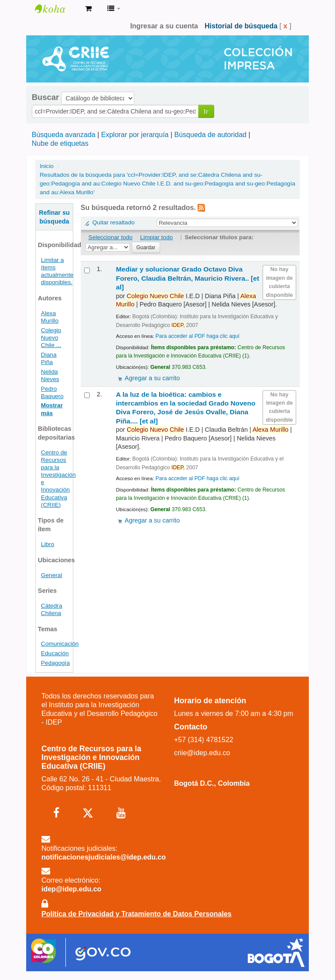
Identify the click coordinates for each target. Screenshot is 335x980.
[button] (88, 9)
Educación (55, 653)
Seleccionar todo (111, 237)
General (52, 575)
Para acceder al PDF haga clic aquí (198, 336)
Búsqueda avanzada (64, 135)
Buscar (45, 97)
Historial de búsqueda (241, 26)
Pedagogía (55, 663)
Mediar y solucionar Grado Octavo (188, 278)
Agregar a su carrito (152, 378)
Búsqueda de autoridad (210, 135)
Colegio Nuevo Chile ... (51, 338)
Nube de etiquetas (60, 143)
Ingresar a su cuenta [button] (164, 26)
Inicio (47, 166)
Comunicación (60, 644)
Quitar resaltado (114, 222)
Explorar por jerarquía (135, 135)
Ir (206, 111)
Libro (48, 544)
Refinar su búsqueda (54, 217)
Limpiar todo (156, 237)
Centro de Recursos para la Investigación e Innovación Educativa (57, 9)
